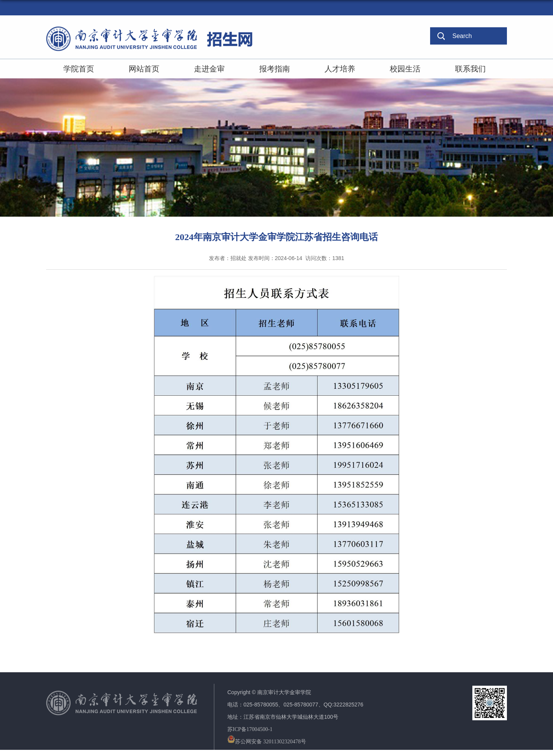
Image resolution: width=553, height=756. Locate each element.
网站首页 (144, 69)
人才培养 (340, 69)
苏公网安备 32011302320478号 (267, 742)
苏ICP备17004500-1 (250, 729)
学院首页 (79, 69)
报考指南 (275, 69)
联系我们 (470, 69)
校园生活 (405, 69)
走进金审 (209, 69)
